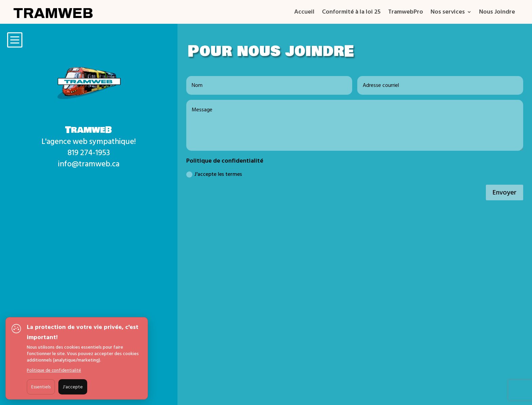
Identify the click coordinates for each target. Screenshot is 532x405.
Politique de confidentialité (54, 370)
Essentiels (41, 387)
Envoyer (505, 192)
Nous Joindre (497, 13)
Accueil (304, 13)
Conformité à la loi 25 (351, 13)
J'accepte (73, 387)
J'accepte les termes (214, 174)
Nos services (448, 13)
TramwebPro (406, 13)
